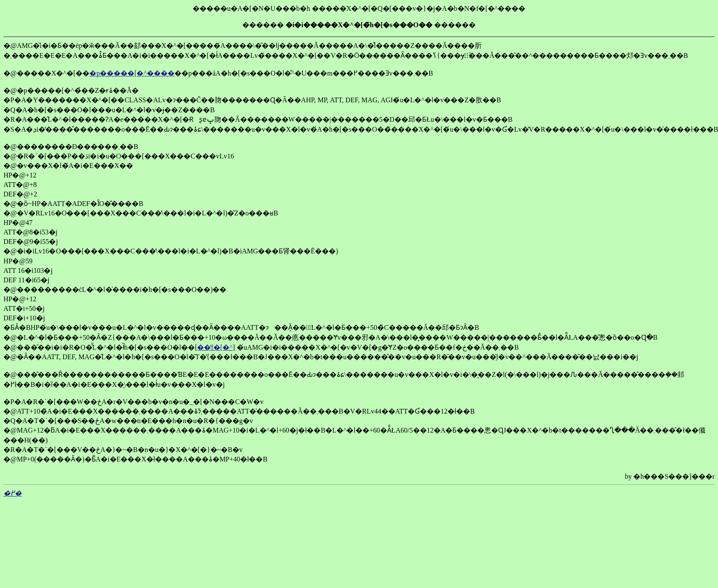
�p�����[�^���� (132, 73)
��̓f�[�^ (215, 347)
